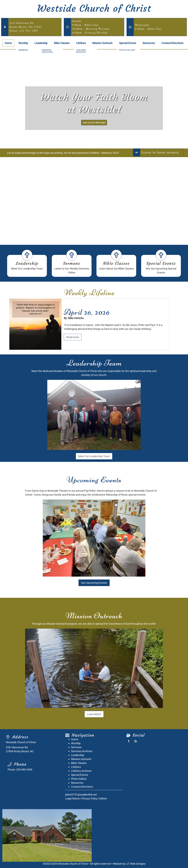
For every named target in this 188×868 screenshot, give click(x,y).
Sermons (72, 263)
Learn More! (94, 714)
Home (8, 43)
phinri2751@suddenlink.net (81, 795)
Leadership (41, 43)
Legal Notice (73, 799)
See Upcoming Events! (94, 583)
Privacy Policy (90, 799)
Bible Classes (62, 43)
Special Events (128, 43)
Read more (73, 337)
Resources (149, 43)
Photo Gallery (79, 779)
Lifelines (81, 43)
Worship (23, 43)
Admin (103, 799)
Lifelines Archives (81, 771)
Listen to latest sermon (160, 152)
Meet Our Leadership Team (94, 456)
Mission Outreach (102, 43)
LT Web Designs (136, 864)
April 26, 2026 (87, 312)
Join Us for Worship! (94, 123)
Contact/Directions (172, 43)
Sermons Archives (82, 751)
